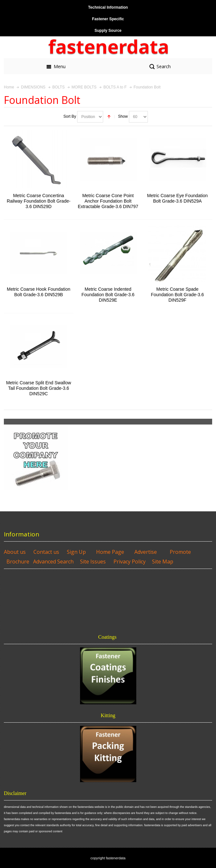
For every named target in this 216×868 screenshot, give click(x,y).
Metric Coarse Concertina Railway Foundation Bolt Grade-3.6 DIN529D (39, 201)
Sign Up (76, 552)
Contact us (46, 552)
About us (15, 552)
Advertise (146, 552)
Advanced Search (53, 562)
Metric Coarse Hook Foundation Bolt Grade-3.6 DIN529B (38, 292)
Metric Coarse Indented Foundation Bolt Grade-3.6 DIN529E (108, 295)
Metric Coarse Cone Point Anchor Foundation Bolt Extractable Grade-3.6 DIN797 (108, 201)
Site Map (163, 562)
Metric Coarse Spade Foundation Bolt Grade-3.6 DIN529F (178, 295)
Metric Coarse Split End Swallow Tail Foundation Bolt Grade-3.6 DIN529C (39, 388)
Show (123, 116)
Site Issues (93, 562)
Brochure (18, 562)
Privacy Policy (130, 562)
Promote (180, 552)
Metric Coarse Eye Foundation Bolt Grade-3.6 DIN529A (177, 198)
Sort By (70, 116)
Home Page (110, 552)
